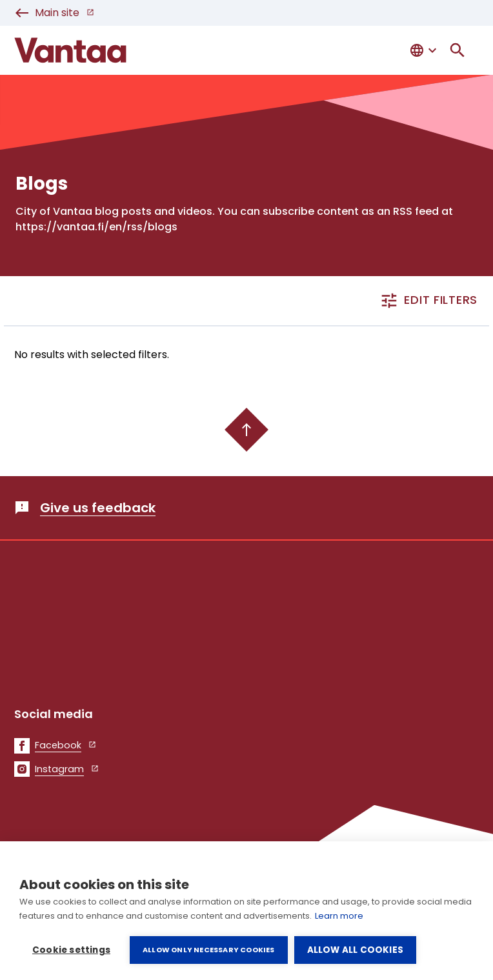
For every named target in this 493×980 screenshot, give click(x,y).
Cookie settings (71, 950)
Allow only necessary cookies (209, 950)
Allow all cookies (355, 950)
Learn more (339, 916)
